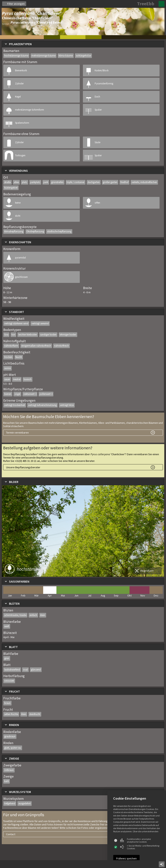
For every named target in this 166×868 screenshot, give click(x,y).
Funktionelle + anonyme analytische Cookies (135, 840)
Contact (11, 834)
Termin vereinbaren (17, 433)
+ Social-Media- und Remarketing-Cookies (140, 847)
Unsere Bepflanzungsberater (23, 467)
